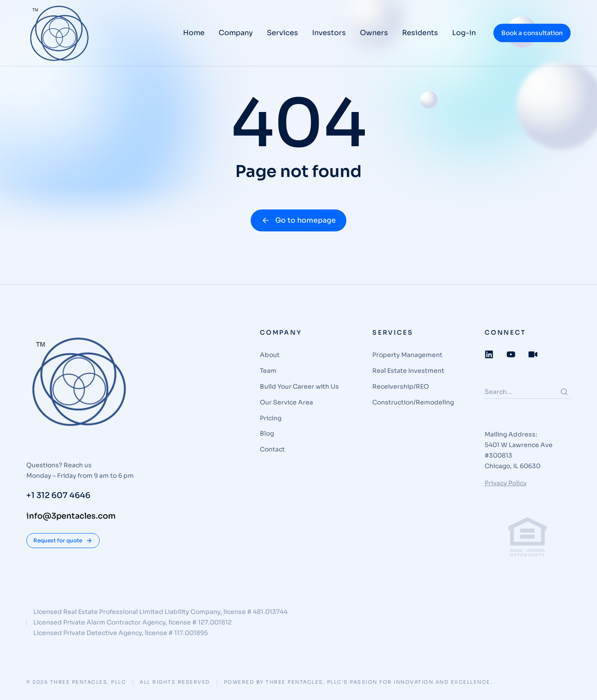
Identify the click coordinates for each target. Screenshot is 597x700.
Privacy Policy (506, 483)
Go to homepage (298, 220)
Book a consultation (532, 33)
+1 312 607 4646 (58, 495)
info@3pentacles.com (71, 516)
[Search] (564, 392)
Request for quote (63, 541)
